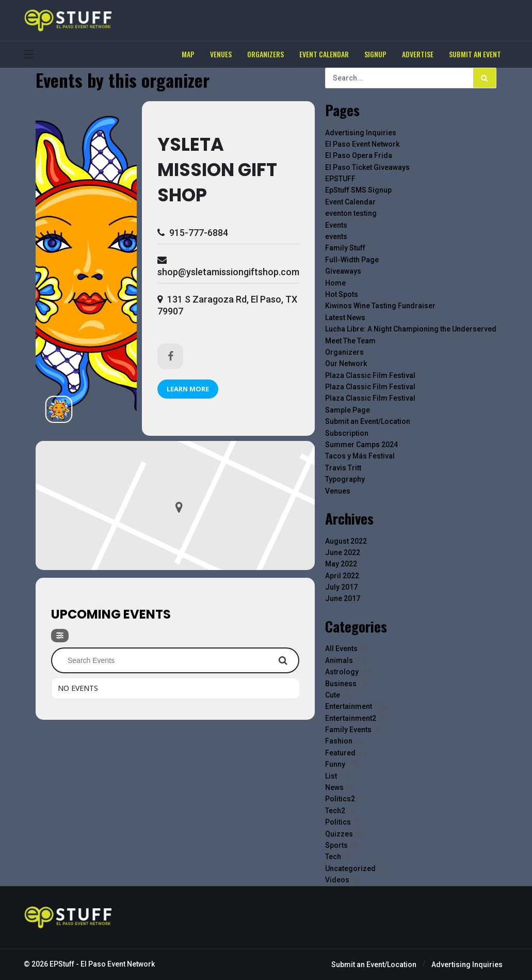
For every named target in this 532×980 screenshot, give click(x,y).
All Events (341, 649)
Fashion (339, 741)
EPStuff (62, 964)
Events (336, 225)
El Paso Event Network (362, 144)
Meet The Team (350, 341)
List (331, 776)
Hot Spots (342, 294)
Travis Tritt (343, 468)
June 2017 (343, 598)
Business (341, 684)
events (336, 236)
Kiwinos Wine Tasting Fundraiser (380, 306)
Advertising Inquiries (361, 133)
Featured (340, 753)
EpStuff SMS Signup (358, 190)
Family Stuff (345, 248)
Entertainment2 (351, 718)
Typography (345, 479)
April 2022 (342, 576)
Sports (336, 845)
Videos (337, 880)
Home (335, 283)
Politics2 (340, 799)
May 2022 (341, 564)
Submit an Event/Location (368, 421)
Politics (338, 822)
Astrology (342, 672)
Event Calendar (350, 202)
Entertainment (349, 706)
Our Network (346, 363)
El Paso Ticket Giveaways (367, 167)
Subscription (347, 433)
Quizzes (339, 834)
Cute (333, 695)
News (334, 787)
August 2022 (346, 541)
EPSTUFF (340, 179)
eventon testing (351, 213)
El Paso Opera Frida (359, 155)
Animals (339, 660)
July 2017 (341, 587)
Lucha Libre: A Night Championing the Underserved (411, 329)
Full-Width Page (352, 260)
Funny (335, 764)
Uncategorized (350, 868)
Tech (333, 857)
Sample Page (348, 410)
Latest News (345, 318)
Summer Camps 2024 (361, 445)
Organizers (344, 352)
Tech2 (335, 811)
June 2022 (343, 552)
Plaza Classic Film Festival (370, 375)
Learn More (188, 389)
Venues (338, 491)
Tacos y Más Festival (360, 456)
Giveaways (343, 271)
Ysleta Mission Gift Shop (217, 170)
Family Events (348, 730)
